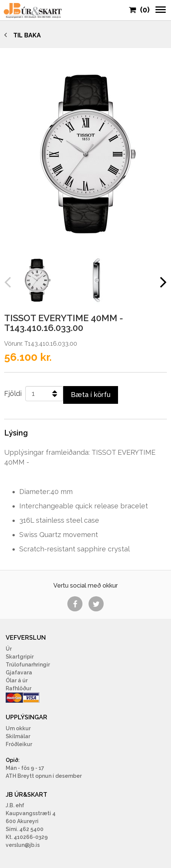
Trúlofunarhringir (28, 665)
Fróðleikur (19, 744)
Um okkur (18, 728)
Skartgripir (20, 657)
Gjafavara (19, 673)
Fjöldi (13, 393)
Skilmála (17, 736)
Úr (9, 649)
